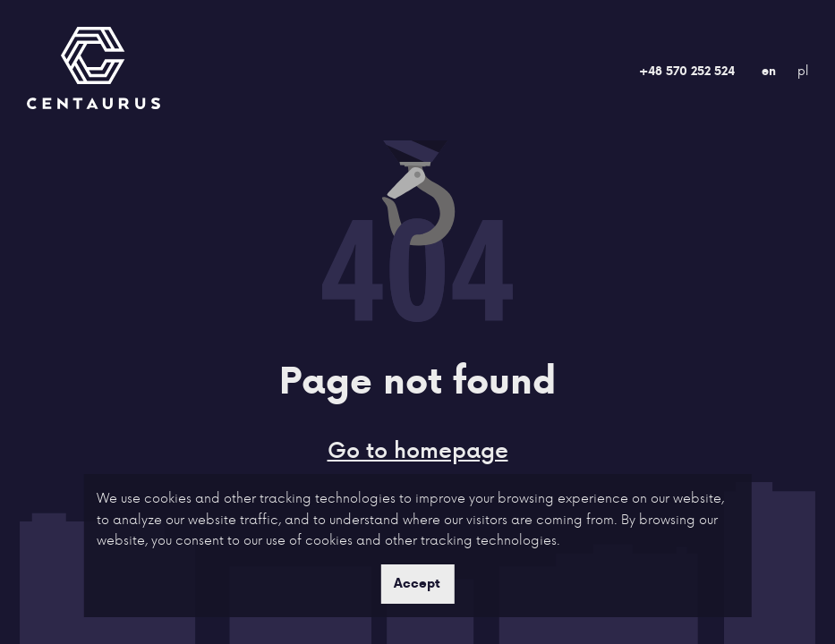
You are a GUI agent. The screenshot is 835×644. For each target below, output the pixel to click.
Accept (417, 583)
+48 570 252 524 (687, 71)
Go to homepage (418, 449)
